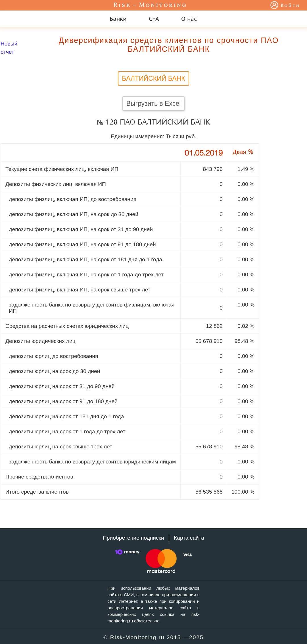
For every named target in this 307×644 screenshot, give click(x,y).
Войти (290, 6)
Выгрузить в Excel (154, 103)
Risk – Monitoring (150, 5)
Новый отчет (9, 48)
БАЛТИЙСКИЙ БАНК (153, 78)
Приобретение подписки (133, 538)
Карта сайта (189, 538)
